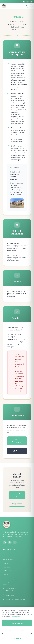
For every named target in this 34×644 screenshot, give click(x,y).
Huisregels (6, 567)
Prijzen (5, 563)
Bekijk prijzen (17, 504)
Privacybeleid (17, 617)
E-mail (17, 451)
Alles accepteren (17, 623)
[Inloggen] (27, 6)
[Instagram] (31, 2)
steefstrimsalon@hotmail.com (16, 599)
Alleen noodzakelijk (17, 631)
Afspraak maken (17, 495)
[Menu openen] (31, 6)
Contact (6, 575)
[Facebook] (28, 2)
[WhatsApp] (24, 2)
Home (5, 556)
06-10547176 (16, 441)
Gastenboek (7, 571)
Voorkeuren (17, 639)
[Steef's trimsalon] (4, 6)
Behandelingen (8, 560)
